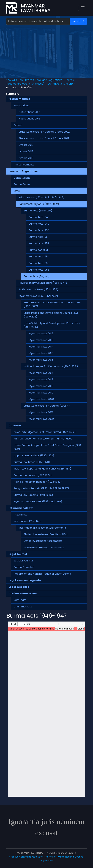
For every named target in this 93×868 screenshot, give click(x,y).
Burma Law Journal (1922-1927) (33, 475)
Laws (69, 80)
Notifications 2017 (29, 112)
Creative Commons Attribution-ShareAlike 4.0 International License (46, 857)
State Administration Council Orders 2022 (44, 132)
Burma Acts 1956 (39, 270)
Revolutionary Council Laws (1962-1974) (43, 283)
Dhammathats (23, 607)
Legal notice (47, 861)
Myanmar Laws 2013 (41, 340)
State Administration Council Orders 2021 (44, 138)
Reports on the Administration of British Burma (42, 574)
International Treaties (27, 521)
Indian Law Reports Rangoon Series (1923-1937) (42, 469)
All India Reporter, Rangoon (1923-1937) (38, 482)
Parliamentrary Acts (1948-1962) (25, 84)
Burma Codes (22, 184)
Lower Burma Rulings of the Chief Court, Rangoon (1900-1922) (48, 447)
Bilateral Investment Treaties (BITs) (46, 534)
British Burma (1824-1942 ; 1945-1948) (42, 197)
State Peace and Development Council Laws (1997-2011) (51, 315)
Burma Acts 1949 (39, 224)
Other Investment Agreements (43, 541)
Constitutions (22, 178)
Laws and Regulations (49, 80)
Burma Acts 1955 (39, 263)
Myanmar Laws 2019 (41, 393)
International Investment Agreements (42, 528)
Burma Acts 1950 (39, 230)
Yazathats (20, 600)
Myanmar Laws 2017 (41, 379)
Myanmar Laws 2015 (41, 353)
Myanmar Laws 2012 (41, 334)
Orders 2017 (26, 151)
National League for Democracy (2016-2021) (51, 366)
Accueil (10, 80)
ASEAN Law (20, 515)
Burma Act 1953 (38, 250)
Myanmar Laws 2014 (41, 347)
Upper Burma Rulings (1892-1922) (34, 456)
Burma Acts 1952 (39, 243)
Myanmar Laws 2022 (41, 419)
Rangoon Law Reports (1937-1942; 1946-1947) (41, 488)
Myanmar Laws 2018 (41, 386)
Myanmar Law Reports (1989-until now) (38, 501)
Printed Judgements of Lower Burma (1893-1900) (44, 439)
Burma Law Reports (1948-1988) (33, 495)
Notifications (21, 105)
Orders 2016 (26, 158)
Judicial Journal (23, 561)
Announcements (24, 165)
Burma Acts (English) (60, 84)
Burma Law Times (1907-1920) (32, 462)
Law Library (25, 80)
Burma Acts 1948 (39, 217)
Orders (18, 125)
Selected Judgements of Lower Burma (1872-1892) (45, 432)
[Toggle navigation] (83, 8)
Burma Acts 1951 (39, 237)
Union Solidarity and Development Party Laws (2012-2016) (52, 325)
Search (78, 21)
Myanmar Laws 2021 (41, 412)
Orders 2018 (26, 145)
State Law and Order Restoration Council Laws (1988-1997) (52, 304)
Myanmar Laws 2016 (41, 360)
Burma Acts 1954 (39, 257)
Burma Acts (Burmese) (38, 211)
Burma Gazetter (24, 567)
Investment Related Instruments (44, 547)
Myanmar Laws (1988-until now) (38, 296)
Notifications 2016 (29, 119)
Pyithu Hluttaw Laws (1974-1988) (38, 289)
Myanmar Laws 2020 (41, 399)
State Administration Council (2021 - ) (47, 406)
